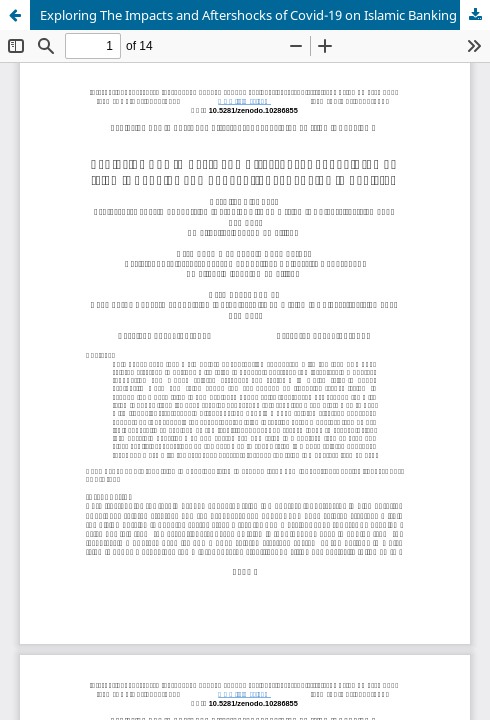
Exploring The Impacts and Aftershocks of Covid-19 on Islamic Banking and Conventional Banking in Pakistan (265, 15)
